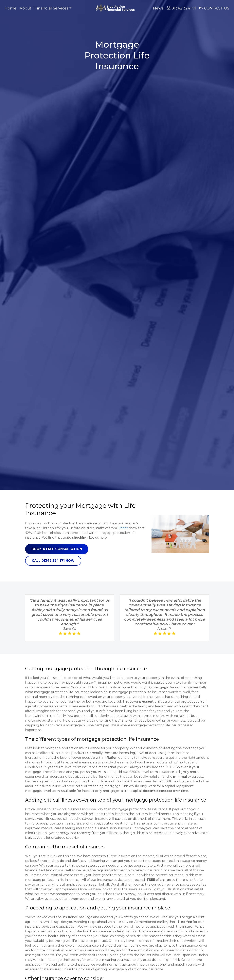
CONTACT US (214, 8)
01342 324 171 (181, 8)
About (25, 8)
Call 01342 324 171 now (53, 561)
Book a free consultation (57, 549)
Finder (123, 528)
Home (11, 8)
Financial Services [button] (51, 8)
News (158, 8)
